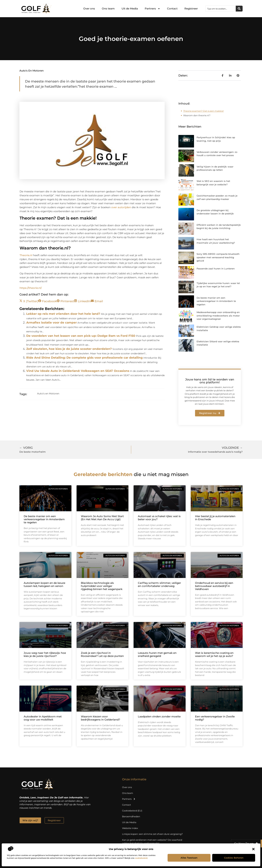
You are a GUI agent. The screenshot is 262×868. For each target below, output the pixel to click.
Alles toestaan (189, 858)
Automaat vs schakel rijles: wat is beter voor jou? (159, 518)
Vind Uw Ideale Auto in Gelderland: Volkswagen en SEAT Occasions (78, 371)
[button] (253, 849)
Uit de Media (130, 9)
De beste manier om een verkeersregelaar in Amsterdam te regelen (216, 301)
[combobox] (221, 9)
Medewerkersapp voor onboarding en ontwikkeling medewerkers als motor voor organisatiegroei (218, 316)
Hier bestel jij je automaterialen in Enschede (215, 518)
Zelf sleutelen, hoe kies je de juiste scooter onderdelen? (69, 349)
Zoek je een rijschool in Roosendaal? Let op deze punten (102, 654)
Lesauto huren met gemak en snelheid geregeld (157, 654)
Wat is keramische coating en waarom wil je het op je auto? (214, 654)
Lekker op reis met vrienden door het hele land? (63, 314)
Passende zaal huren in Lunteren (216, 269)
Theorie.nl (26, 255)
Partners (152, 9)
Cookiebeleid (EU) (132, 811)
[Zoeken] (239, 9)
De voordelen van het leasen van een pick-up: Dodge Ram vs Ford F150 (81, 336)
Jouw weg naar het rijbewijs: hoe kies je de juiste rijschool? (45, 654)
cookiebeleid (141, 858)
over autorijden (121, 207)
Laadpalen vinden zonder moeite (159, 716)
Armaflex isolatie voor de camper (52, 323)
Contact (172, 9)
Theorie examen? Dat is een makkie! (203, 111)
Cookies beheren (234, 858)
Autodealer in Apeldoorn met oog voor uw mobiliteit (43, 718)
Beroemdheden (131, 816)
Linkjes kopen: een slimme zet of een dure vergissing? (152, 834)
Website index (130, 828)
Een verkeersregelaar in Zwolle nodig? (215, 718)
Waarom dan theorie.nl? (197, 115)
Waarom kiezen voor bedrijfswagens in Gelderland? (101, 718)
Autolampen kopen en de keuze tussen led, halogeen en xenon (44, 584)
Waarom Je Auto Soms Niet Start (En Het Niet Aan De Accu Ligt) (102, 518)
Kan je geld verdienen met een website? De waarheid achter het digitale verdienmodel (152, 842)
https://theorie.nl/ (31, 288)
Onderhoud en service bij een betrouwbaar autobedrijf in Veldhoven (214, 586)
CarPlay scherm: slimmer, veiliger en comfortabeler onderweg (159, 584)
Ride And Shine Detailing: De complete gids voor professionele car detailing (84, 358)
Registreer (191, 9)
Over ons (89, 9)
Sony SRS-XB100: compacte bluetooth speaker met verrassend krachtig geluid (218, 257)
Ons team (108, 9)
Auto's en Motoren (32, 71)
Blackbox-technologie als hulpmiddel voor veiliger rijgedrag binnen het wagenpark (102, 586)
